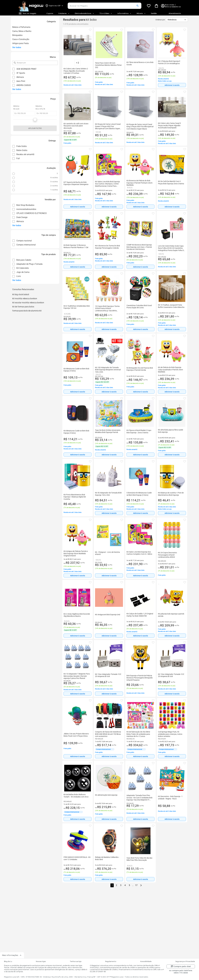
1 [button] (112, 885)
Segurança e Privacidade (185, 961)
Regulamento (111, 961)
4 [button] (125, 885)
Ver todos (17, 47)
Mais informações (12, 955)
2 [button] (116, 885)
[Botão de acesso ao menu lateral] (27, 13)
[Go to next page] (141, 885)
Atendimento (175, 13)
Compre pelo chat (181, 966)
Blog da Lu (8, 961)
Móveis (141, 13)
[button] (138, 6)
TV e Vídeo (106, 13)
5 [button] (129, 885)
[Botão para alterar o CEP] (54, 6)
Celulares (64, 13)
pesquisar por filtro (17, 62)
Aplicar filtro (35, 128)
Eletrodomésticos (85, 13)
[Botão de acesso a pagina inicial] (31, 6)
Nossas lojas (41, 961)
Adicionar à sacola (172, 85)
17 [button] (136, 885)
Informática (124, 13)
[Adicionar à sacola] (172, 85)
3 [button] (121, 885)
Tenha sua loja (76, 961)
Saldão (154, 13)
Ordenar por (160, 20)
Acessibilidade (146, 961)
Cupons (50, 13)
